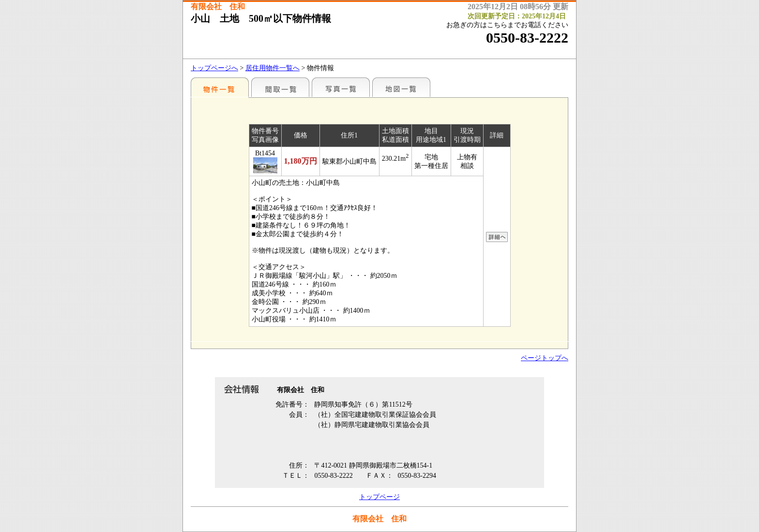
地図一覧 (401, 87)
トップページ (379, 497)
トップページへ (214, 68)
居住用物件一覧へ (273, 68)
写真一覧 (341, 87)
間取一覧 (280, 87)
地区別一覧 (220, 87)
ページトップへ (545, 358)
